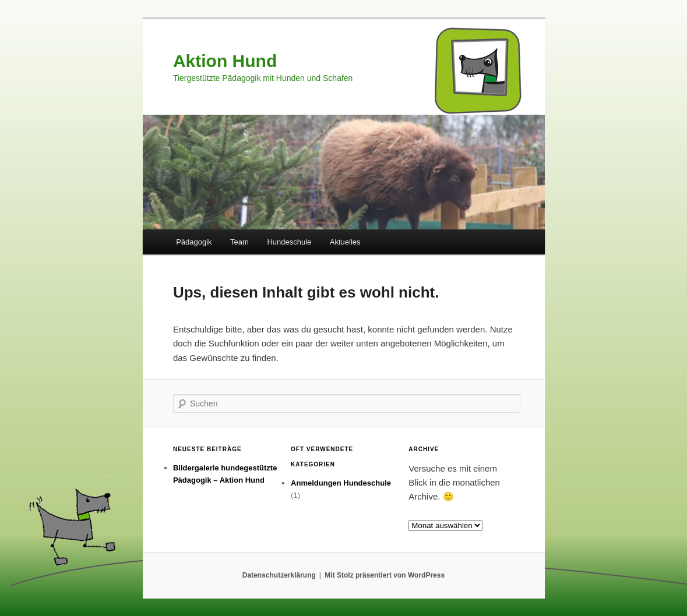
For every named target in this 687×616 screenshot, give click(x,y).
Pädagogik (194, 242)
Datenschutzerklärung (279, 575)
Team (239, 242)
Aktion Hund (225, 61)
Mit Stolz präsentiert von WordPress (385, 575)
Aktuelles (345, 242)
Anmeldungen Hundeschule (341, 483)
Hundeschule (289, 242)
